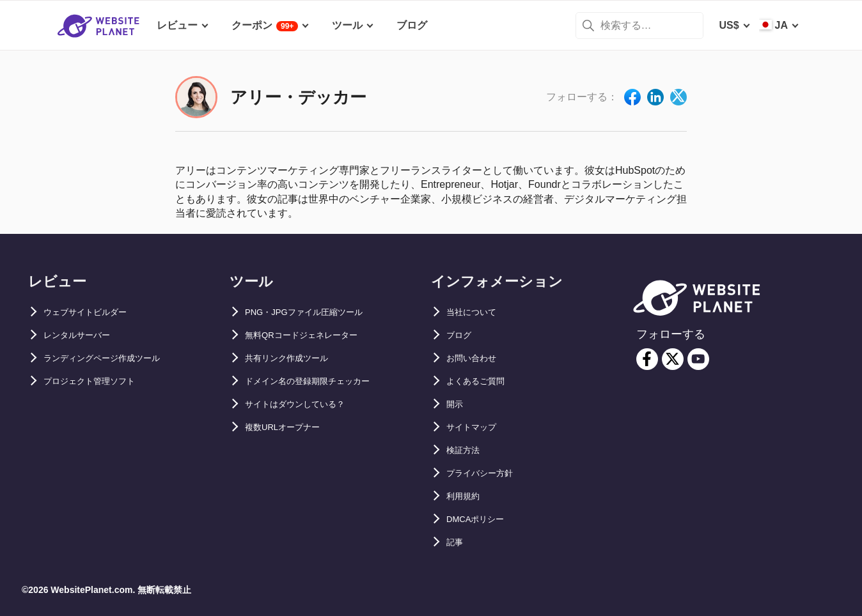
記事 (457, 542)
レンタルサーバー (84, 335)
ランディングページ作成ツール (115, 358)
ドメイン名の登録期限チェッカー (322, 381)
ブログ (462, 335)
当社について (477, 312)
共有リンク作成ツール (296, 358)
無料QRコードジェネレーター (314, 335)
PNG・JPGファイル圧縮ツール (317, 312)
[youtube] (698, 359)
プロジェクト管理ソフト (100, 381)
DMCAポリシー (482, 519)
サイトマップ (477, 427)
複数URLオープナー (291, 427)
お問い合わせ (477, 358)
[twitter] (673, 359)
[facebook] (647, 359)
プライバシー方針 (487, 473)
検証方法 (467, 450)
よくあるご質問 (482, 381)
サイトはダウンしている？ (306, 404)
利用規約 (467, 496)
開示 (457, 404)
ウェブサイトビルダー (95, 312)
